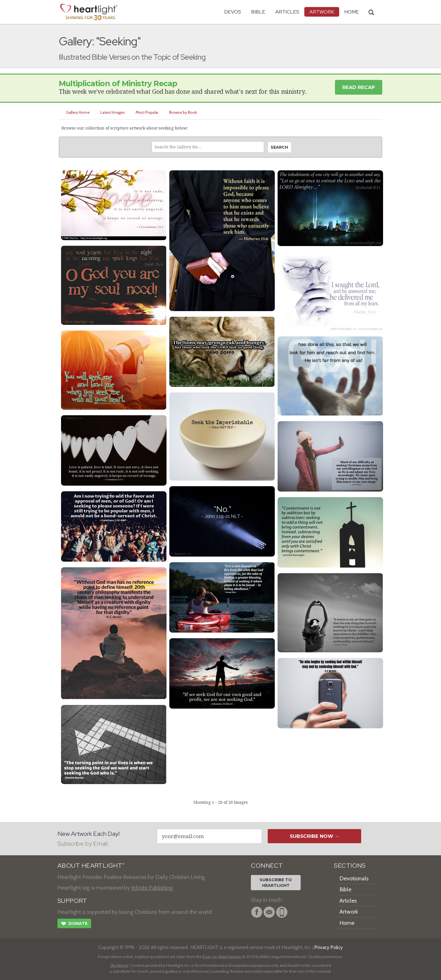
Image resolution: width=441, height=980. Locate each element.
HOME (352, 12)
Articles (287, 12)
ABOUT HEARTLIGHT (91, 866)
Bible (258, 12)
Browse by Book (183, 112)
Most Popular (147, 112)
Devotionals (354, 878)
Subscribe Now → (315, 836)
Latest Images (113, 112)
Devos (233, 12)
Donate (74, 924)
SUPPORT (72, 901)
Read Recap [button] (359, 87)
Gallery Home (78, 112)
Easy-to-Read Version (222, 957)
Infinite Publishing (152, 888)
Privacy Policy (329, 947)
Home (347, 923)
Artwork (322, 12)
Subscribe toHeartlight (276, 883)
